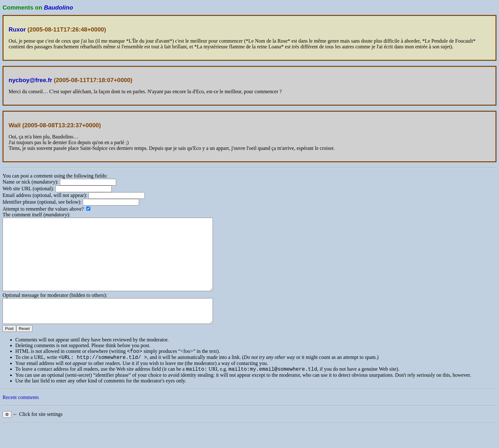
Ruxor (17, 29)
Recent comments (21, 419)
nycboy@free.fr (30, 80)
